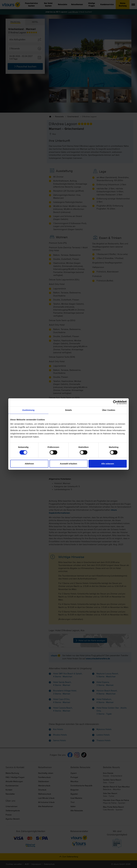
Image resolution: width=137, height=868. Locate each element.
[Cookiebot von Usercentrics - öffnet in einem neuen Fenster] (115, 402)
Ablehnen (29, 464)
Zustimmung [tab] (28, 410)
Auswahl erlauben (68, 464)
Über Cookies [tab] (109, 410)
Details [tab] (68, 410)
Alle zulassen (108, 464)
